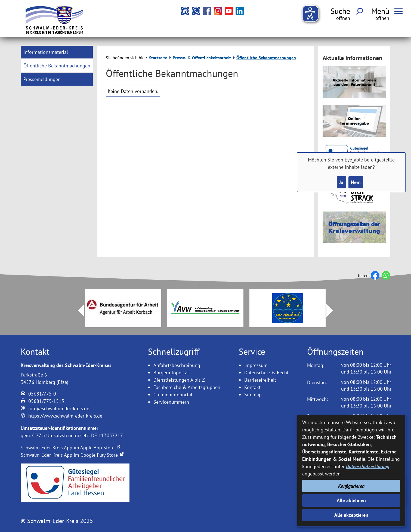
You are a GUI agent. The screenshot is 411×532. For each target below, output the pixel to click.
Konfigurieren (351, 486)
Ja (341, 182)
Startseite (158, 58)
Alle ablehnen (351, 500)
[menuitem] (57, 52)
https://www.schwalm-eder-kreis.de (65, 416)
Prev (78, 310)
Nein (356, 182)
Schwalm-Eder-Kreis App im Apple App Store (70, 448)
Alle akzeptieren (351, 515)
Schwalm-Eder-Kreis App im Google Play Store (72, 455)
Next (333, 310)
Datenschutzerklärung (368, 466)
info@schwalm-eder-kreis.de (59, 408)
